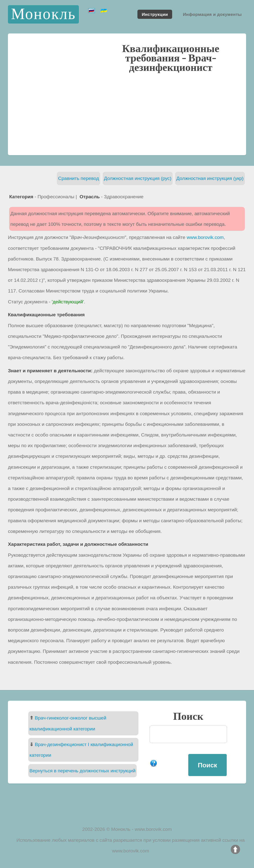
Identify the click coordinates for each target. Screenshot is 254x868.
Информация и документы (212, 14)
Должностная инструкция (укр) (210, 178)
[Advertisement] (127, 113)
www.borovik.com (205, 237)
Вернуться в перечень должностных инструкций (82, 771)
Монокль (43, 14)
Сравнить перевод (79, 178)
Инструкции (155, 14)
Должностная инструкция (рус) (138, 178)
